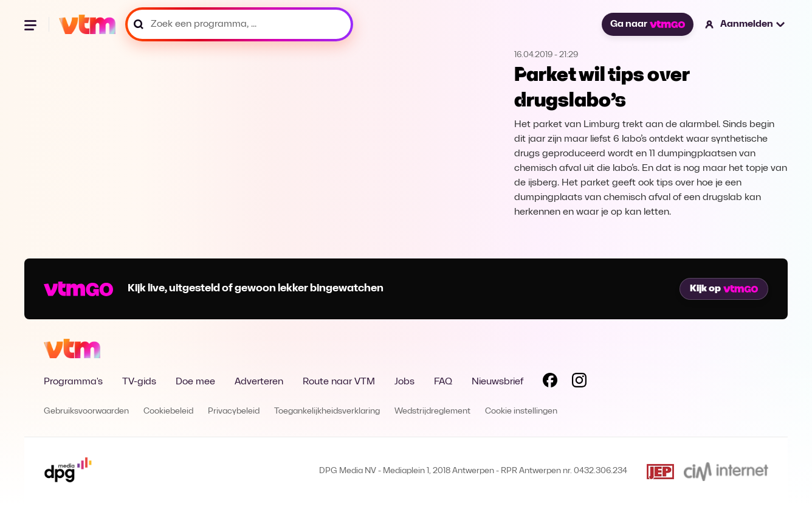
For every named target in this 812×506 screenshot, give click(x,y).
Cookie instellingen (521, 411)
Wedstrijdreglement (432, 411)
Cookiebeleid (168, 411)
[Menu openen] (32, 24)
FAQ (443, 382)
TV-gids (139, 382)
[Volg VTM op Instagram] (579, 383)
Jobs (404, 382)
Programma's (73, 382)
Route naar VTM (339, 382)
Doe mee (195, 382)
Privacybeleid (234, 411)
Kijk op (724, 289)
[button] (745, 24)
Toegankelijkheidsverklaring (327, 411)
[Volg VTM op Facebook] (550, 383)
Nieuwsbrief (497, 382)
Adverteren (259, 382)
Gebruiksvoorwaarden (86, 411)
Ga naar (647, 24)
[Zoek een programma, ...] (239, 24)
